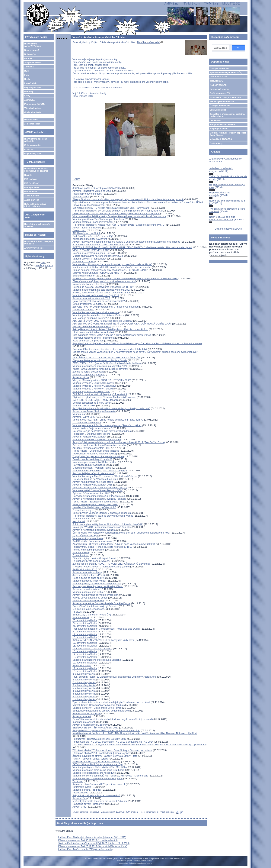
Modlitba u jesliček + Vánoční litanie (92, 468)
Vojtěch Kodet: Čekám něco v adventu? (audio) (98, 705)
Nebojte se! (79, 521)
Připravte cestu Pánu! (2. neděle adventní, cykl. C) (100, 487)
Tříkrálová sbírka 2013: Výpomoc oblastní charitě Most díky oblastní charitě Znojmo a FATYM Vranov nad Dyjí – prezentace (139, 745)
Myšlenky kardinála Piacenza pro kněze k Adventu (100, 801)
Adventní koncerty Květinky (87, 572)
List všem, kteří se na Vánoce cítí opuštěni (95, 479)
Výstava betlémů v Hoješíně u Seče (92, 326)
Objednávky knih (33, 153)
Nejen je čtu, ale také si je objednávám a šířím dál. (222, 218)
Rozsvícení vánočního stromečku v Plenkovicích (99, 496)
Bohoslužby (30, 54)
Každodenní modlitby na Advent (90, 239)
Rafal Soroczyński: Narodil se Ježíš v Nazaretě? (99, 301)
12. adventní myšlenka (85, 663)
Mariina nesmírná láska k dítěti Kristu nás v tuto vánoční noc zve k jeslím (112, 267)
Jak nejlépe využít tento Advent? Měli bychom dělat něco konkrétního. (110, 329)
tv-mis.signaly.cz (44, 265)
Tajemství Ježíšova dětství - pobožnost (93, 338)
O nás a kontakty (33, 112)
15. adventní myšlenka (85, 651)
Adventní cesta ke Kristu (86, 589)
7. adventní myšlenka (84, 682)
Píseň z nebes (80, 793)
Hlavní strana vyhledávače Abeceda (37, 225)
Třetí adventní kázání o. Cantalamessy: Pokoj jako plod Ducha (106, 629)
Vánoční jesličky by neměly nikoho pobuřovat (97, 584)
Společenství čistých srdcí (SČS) (226, 73)
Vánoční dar (79, 414)
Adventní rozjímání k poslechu (89, 374)
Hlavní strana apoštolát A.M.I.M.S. (36, 140)
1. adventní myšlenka (84, 699)
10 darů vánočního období (87, 423)
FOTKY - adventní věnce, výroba (90, 759)
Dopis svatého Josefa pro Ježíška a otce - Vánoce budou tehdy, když (110, 349)
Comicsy (29, 149)
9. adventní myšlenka (84, 674)
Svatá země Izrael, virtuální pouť (226, 97)
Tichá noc (78, 781)
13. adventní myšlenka (85, 657)
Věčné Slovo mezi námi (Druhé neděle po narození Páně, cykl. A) (108, 420)
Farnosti (28, 58)
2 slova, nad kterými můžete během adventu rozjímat (101, 293)
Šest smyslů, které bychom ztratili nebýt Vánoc (98, 586)
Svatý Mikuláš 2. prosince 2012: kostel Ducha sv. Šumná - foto (106, 730)
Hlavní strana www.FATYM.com (33, 45)
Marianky (29, 92)
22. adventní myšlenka (85, 623)
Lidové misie (31, 83)
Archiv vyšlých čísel (34, 248)
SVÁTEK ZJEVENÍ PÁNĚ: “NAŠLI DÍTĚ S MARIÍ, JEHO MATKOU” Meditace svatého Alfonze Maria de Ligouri (132, 247)
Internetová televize (220, 89)
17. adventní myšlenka (85, 643)
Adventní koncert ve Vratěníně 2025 (92, 191)
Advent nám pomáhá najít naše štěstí (93, 482)
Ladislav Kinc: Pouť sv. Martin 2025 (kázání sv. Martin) (86, 849)
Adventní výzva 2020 (84, 417)
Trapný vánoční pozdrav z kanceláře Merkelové (98, 456)
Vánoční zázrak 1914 (84, 406)
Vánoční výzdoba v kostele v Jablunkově (94, 386)
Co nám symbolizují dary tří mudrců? (92, 459)
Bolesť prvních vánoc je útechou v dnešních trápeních (102, 513)
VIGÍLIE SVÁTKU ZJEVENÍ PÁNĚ (91, 250)
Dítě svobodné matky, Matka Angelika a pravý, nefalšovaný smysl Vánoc (112, 335)
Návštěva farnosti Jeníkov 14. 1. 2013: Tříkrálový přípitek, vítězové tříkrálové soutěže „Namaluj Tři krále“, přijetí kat (135, 733)
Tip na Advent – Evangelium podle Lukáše (95, 502)
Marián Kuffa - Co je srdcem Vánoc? (92, 428)
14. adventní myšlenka (85, 654)
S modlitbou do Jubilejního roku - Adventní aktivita (100, 245)
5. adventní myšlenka (84, 688)
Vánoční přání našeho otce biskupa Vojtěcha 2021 (100, 366)
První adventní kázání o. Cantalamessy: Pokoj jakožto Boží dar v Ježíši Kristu (115, 677)
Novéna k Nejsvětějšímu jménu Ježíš (92, 253)
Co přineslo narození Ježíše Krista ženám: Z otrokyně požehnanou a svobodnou (116, 213)
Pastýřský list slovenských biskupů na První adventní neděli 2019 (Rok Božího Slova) (119, 442)
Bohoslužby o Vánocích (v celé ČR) (92, 615)
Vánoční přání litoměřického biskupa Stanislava (98, 219)
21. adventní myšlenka (85, 626)
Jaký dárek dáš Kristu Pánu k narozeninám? (96, 795)
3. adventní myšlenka (84, 694)
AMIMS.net (172, 3)
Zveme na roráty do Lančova (88, 372)
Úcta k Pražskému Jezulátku (88, 304)
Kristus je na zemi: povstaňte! (88, 550)
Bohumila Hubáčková (89, 812)
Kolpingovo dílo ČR (220, 129)
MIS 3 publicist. (32, 187)
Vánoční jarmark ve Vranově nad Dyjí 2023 (96, 295)
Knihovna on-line (33, 145)
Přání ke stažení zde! (150, 42)
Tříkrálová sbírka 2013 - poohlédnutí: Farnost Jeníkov (102, 753)
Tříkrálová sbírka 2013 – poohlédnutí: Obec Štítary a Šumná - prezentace (112, 750)
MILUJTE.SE (231, 3)
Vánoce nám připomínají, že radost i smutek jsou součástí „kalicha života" (112, 264)
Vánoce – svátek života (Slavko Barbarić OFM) (98, 490)
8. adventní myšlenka (84, 680)
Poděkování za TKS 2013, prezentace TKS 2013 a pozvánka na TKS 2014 (113, 742)
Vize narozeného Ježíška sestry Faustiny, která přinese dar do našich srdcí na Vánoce (119, 216)
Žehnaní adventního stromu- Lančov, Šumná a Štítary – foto (105, 756)
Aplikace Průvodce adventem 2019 (91, 448)
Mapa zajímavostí (33, 87)
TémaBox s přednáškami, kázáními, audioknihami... (227, 115)
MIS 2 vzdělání (31, 183)
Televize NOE (217, 81)
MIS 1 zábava (31, 179)
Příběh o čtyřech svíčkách (86, 233)
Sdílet (76, 179)
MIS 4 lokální (31, 192)
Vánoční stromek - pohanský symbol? (93, 222)
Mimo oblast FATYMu (35, 104)
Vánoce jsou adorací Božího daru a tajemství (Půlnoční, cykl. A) (107, 425)
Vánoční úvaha (81, 519)
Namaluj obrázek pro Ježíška (88, 284)
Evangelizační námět (84, 276)
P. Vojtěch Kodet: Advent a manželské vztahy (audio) (101, 567)
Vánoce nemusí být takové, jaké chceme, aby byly (100, 471)
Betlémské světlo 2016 (85, 569)
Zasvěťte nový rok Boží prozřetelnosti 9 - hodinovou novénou (105, 307)
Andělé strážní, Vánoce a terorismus (92, 541)
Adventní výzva (81, 377)
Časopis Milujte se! (219, 68)
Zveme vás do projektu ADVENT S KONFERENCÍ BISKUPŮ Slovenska (111, 564)
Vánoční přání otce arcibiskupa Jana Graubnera (98, 770)
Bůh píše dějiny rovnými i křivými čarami (94, 558)
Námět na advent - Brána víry (88, 804)
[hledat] (220, 48)
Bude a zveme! (32, 50)
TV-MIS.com (192, 3)
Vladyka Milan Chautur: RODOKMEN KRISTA (98, 273)
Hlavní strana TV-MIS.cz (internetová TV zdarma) (36, 170)
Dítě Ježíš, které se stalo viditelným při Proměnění (100, 394)
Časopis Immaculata (220, 106)
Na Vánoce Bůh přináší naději (89, 465)
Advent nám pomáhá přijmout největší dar (95, 595)
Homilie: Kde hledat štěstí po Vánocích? (94, 507)
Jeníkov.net (216, 120)
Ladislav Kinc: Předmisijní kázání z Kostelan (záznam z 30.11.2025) (92, 837)
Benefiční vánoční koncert (87, 713)
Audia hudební (31, 196)
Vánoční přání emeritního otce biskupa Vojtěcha (98, 315)
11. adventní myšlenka (85, 668)
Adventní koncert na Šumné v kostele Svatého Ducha (101, 603)
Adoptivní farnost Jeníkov (223, 124)
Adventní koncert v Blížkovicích (89, 437)
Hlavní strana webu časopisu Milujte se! (38, 243)
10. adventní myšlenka (85, 671)
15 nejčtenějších (32, 124)
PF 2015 (77, 612)
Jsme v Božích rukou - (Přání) (89, 575)
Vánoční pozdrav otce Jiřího (88, 592)
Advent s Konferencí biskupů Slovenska (94, 411)
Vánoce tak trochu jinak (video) (89, 581)
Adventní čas (80, 798)
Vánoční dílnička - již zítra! (87, 790)
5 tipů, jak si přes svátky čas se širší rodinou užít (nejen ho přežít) (108, 524)
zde (43, 262)
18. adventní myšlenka (85, 637)
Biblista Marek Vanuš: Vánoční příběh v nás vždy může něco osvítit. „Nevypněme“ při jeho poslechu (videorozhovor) (135, 352)
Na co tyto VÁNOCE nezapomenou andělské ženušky (102, 527)
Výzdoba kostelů (32, 108)
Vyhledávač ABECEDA (221, 139)
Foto (27, 75)
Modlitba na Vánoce (83, 310)
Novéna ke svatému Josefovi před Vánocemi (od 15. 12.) (103, 287)
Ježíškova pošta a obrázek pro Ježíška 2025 (97, 188)
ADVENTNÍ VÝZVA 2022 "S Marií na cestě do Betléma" (102, 321)
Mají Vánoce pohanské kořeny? (90, 318)
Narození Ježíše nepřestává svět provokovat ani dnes (102, 431)
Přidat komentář (167, 812)
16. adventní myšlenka (85, 646)
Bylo (27, 71)
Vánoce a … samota (84, 261)
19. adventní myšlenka (85, 634)
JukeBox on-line (218, 110)
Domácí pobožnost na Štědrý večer (92, 403)
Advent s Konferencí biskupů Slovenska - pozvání (99, 445)
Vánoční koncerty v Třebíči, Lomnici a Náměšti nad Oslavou (105, 476)
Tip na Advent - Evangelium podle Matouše (96, 451)
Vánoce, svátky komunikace (88, 538)
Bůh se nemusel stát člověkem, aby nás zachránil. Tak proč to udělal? (110, 270)
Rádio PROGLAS (218, 85)
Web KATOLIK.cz (218, 77)
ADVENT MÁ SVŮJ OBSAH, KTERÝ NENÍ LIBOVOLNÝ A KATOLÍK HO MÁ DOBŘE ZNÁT (122, 324)
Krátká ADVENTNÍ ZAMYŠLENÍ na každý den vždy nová (103, 640)
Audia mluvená (32, 200)
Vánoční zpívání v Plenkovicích (89, 259)
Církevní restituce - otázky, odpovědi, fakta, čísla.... (228, 134)
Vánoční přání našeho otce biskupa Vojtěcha (97, 439)
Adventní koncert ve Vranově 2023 (91, 298)
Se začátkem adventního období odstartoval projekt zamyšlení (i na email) (113, 719)
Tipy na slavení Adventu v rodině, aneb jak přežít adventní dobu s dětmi (111, 702)
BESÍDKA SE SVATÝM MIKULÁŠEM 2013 (95, 728)
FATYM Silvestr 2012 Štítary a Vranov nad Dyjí (98, 764)
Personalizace (31, 120)
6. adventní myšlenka (84, 685)
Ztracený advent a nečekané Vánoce (92, 649)
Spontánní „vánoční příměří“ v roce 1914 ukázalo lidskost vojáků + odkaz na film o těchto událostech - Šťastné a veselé (137, 343)
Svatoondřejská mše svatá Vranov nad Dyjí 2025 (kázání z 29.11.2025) (94, 843)
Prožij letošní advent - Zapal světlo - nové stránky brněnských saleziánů (111, 408)
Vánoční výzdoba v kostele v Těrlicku (93, 389)
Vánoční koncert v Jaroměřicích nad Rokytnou (97, 778)
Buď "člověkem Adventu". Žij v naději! (93, 236)
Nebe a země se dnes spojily (88, 578)
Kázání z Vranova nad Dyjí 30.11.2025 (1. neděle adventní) (88, 840)
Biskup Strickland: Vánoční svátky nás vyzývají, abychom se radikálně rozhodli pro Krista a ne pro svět (128, 199)
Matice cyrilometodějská (222, 102)
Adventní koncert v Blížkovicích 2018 (92, 485)
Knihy (27, 96)
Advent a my (79, 807)
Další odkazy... (217, 143)
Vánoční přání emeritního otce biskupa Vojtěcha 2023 (102, 290)
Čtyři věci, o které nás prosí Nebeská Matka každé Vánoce (104, 397)
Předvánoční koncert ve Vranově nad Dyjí (95, 454)
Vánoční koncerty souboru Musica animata (96, 312)
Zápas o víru (79, 230)
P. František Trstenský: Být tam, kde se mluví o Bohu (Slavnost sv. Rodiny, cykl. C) (117, 211)
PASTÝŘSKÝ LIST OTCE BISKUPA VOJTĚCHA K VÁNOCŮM (106, 358)
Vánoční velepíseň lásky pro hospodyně (94, 773)
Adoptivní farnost (33, 63)
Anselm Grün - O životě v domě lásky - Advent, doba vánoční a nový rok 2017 (115, 544)
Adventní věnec (81, 197)
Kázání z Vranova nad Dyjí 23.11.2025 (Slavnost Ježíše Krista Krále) (93, 846)
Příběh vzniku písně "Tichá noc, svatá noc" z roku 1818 (102, 547)
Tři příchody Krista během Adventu (91, 561)
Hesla (27, 79)
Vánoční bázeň (81, 552)
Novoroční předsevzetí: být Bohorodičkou (95, 462)
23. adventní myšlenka (85, 620)
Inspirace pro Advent (84, 722)
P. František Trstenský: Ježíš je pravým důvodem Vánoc (103, 516)
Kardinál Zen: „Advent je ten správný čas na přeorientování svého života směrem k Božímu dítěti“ (125, 278)
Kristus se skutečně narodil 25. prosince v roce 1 (99, 784)
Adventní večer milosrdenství (88, 600)
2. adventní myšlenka (84, 697)
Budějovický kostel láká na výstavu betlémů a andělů (101, 711)
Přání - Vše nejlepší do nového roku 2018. (95, 504)
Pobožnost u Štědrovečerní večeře (91, 434)
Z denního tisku (81, 555)
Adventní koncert (82, 716)
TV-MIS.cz (211, 3)
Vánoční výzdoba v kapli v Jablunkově (93, 383)
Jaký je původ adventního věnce (90, 598)
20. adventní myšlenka (85, 632)
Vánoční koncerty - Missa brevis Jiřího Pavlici (97, 708)
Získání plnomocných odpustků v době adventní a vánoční (104, 281)
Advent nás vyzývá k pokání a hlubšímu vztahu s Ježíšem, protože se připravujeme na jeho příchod (126, 242)
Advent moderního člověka (87, 228)
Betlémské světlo (82, 665)
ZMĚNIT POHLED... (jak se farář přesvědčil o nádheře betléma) (107, 363)
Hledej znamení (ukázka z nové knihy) (93, 332)
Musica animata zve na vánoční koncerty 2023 (98, 256)
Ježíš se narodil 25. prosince (88, 341)
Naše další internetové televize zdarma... (35, 205)
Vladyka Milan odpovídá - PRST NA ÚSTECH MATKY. (102, 380)
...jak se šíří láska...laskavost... (89, 609)
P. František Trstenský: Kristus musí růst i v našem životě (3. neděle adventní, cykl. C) (119, 225)
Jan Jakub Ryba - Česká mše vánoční (93, 473)
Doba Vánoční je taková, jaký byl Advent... (95, 606)
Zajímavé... (30, 100)
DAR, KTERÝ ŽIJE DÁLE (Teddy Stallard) (95, 400)
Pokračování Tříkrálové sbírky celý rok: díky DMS (99, 739)
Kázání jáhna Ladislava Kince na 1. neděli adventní (100, 369)
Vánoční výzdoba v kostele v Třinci (91, 391)
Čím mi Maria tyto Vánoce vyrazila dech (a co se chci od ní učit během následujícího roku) (121, 533)
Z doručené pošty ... (83, 510)
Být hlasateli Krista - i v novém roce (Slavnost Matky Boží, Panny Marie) (111, 208)
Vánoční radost (81, 617)
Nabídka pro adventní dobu (87, 194)
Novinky (28, 175)
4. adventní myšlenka (84, 691)
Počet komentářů (148, 812)
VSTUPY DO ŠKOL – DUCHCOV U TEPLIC (96, 762)
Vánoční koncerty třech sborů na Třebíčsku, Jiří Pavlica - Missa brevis (110, 776)
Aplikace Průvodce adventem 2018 (91, 493)
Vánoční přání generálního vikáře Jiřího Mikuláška (100, 767)
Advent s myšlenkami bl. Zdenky (90, 725)
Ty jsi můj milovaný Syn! (86, 536)
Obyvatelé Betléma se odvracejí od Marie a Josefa (100, 360)
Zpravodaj (29, 67)
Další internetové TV (220, 93)
